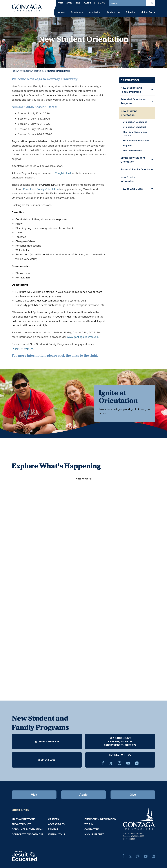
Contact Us (92, 829)
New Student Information (128, 179)
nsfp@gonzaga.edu (23, 349)
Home (14, 71)
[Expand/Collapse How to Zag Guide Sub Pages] (152, 189)
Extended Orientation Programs (133, 101)
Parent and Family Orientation (41, 189)
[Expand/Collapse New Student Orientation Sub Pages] (152, 113)
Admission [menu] (95, 12)
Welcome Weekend (133, 150)
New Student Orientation (129, 113)
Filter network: (83, 479)
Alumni (87, 3)
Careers (53, 819)
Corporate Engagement (27, 834)
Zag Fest (127, 146)
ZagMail (53, 829)
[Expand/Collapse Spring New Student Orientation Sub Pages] (152, 160)
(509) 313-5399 (47, 760)
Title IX (89, 824)
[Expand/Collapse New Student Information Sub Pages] (152, 179)
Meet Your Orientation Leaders (135, 134)
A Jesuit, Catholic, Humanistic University (37, 856)
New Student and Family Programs (131, 90)
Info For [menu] (148, 12)
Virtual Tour (57, 834)
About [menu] (61, 12)
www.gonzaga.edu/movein (83, 337)
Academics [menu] (77, 12)
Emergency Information (100, 819)
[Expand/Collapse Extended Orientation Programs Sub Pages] (152, 101)
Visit (61, 3)
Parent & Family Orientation (137, 170)
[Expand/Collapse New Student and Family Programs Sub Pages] (152, 90)
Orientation (39, 71)
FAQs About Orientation (136, 141)
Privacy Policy (21, 824)
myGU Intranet (94, 834)
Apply (69, 3)
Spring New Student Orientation (133, 160)
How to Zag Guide (132, 189)
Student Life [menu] (113, 12)
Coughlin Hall (63, 173)
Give (78, 3)
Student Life (25, 71)
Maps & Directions (24, 819)
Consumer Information (27, 829)
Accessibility (57, 824)
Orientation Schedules (135, 122)
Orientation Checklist (134, 127)
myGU (101, 3)
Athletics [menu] (131, 12)
